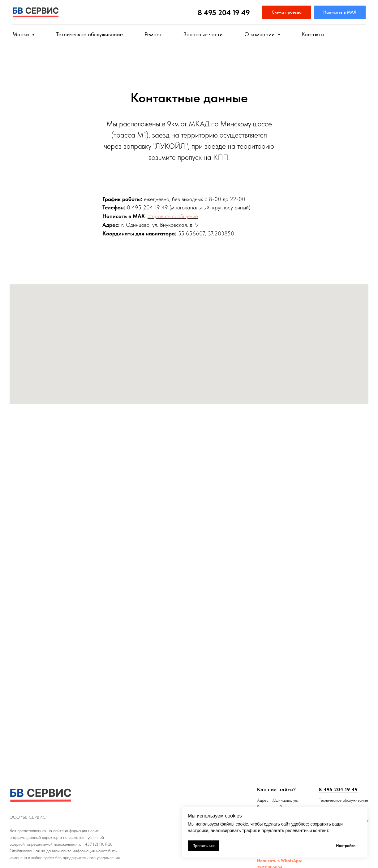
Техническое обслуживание (89, 34)
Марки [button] (21, 34)
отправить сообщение (173, 216)
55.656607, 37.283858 (206, 233)
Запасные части (203, 34)
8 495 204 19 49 (224, 13)
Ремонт (153, 34)
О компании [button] (260, 34)
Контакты (313, 34)
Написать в (269, 861)
